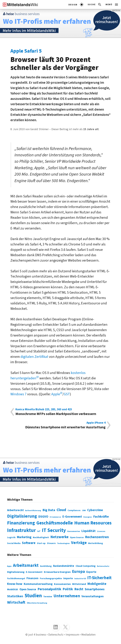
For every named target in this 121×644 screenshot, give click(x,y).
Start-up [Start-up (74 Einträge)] (41, 543)
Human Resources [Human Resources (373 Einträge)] (93, 523)
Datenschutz (56, 635)
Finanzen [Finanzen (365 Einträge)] (32, 578)
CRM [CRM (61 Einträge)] (84, 511)
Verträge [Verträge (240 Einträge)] (79, 543)
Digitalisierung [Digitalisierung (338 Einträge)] (22, 516)
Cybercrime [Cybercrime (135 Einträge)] (95, 510)
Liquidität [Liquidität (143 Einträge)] (89, 531)
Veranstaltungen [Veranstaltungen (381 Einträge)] (93, 596)
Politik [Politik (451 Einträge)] (68, 589)
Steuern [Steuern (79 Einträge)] (51, 543)
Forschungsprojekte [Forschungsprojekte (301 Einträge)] (51, 578)
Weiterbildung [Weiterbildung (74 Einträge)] (95, 543)
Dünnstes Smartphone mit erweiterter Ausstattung (61, 425)
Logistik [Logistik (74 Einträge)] (11, 537)
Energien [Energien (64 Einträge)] (88, 517)
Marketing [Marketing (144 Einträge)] (24, 537)
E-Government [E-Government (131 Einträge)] (72, 517)
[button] (95, 5)
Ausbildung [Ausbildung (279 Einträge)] (46, 566)
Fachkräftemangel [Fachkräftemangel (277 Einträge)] (16, 579)
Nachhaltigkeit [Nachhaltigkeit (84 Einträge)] (41, 537)
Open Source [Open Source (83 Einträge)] (77, 537)
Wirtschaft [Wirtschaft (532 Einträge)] (16, 602)
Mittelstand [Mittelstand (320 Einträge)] (79, 584)
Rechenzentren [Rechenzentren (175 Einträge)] (97, 537)
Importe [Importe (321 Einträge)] (68, 578)
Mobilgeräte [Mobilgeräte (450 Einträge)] (97, 584)
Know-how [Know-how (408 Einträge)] (15, 584)
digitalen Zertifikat (34, 357)
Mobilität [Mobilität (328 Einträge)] (13, 589)
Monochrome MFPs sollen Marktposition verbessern (61, 412)
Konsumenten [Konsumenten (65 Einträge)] (74, 531)
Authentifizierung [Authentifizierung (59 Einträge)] (33, 511)
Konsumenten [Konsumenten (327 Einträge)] (62, 584)
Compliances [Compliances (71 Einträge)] (74, 510)
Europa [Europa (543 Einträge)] (78, 572)
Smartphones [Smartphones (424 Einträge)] (95, 589)
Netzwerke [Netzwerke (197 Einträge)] (59, 537)
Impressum (72, 635)
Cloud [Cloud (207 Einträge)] (61, 510)
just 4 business (37, 635)
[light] (76, 5)
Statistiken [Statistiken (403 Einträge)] (15, 596)
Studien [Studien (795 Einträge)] (33, 596)
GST (67, 394)
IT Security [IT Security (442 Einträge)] (54, 530)
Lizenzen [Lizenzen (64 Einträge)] (101, 531)
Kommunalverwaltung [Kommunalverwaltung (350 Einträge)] (38, 584)
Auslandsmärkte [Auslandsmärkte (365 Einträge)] (64, 566)
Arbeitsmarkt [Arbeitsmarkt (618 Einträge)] (26, 565)
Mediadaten (88, 635)
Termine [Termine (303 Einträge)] (48, 597)
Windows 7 (18, 394)
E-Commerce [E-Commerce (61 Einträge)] (55, 517)
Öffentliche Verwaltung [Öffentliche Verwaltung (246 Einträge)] (37, 603)
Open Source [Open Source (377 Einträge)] (28, 589)
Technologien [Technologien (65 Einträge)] (63, 543)
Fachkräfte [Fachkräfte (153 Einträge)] (101, 517)
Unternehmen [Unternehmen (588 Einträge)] (67, 596)
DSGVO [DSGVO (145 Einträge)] (43, 517)
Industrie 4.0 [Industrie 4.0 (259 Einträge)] (80, 579)
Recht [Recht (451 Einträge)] (79, 589)
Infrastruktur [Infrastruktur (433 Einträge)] (21, 530)
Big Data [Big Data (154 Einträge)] (49, 510)
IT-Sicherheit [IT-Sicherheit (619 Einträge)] (99, 578)
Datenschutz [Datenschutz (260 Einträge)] (103, 566)
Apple (56, 394)
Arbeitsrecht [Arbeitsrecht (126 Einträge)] (15, 510)
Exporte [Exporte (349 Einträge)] (91, 572)
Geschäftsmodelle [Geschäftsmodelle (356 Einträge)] (55, 523)
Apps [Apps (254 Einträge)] (9, 566)
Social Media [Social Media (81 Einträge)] (14, 543)
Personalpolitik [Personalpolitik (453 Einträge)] (49, 589)
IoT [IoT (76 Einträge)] (39, 531)
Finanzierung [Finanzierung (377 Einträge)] (21, 523)
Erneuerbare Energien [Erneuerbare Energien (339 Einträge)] (57, 572)
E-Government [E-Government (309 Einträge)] (34, 572)
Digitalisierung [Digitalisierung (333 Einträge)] (16, 572)
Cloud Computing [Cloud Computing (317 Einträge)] (86, 566)
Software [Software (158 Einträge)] (29, 543)
